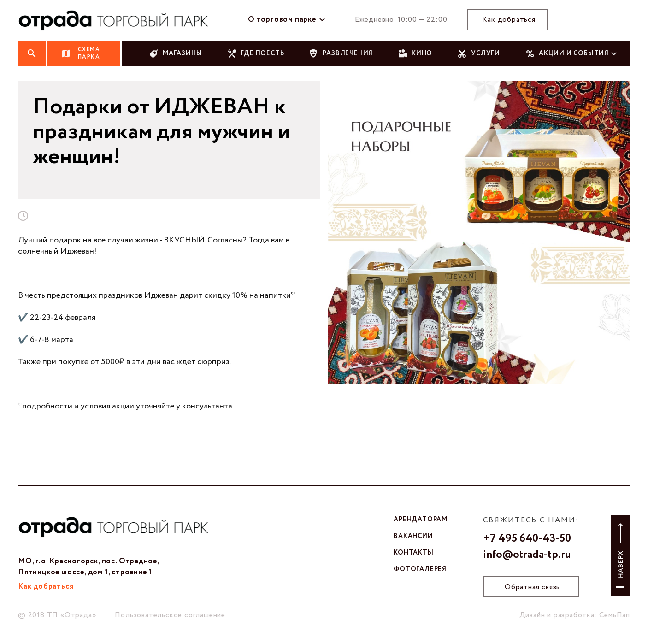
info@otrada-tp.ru (527, 555)
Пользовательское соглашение (170, 615)
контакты (413, 553)
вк (587, 20)
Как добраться (509, 20)
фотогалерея (420, 569)
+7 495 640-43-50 (527, 539)
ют (623, 20)
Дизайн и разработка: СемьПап (575, 615)
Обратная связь (532, 587)
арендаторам (421, 520)
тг (605, 20)
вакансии (413, 536)
